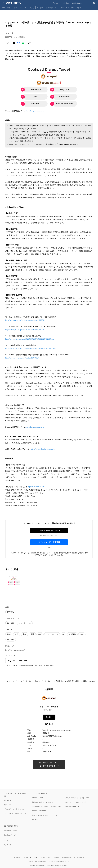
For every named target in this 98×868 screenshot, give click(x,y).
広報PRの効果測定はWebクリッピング (45, 815)
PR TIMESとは (9, 800)
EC (63, 634)
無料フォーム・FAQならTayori (75, 802)
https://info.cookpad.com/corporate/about (57, 730)
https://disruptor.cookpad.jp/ (35, 111)
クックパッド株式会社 (34, 681)
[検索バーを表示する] (94, 3)
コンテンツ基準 (45, 857)
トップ (6, 681)
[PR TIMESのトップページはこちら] (13, 3)
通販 (24, 634)
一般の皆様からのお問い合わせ (59, 861)
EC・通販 (11, 623)
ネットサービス (25, 623)
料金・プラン (9, 805)
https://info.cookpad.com (36, 487)
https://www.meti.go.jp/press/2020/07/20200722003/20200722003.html (30, 339)
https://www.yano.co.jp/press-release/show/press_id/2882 (25, 320)
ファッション (64, 8)
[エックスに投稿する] (14, 43)
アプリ (32, 8)
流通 (32, 634)
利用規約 (56, 857)
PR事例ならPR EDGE (72, 807)
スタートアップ (52, 634)
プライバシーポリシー (30, 857)
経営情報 (11, 612)
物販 (40, 634)
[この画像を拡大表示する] (14, 581)
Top (3, 8)
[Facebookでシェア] (18, 43)
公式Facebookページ (11, 830)
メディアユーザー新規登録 (49, 542)
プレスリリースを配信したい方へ (15, 813)
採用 (9, 634)
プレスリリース (17, 681)
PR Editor (35, 820)
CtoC (82, 634)
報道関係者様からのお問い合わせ (73, 857)
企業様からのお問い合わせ (37, 861)
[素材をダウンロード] (30, 43)
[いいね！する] (7, 43)
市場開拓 (11, 639)
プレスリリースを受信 (60, 3)
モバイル (23, 8)
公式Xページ (8, 840)
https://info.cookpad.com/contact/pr (43, 449)
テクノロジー (12, 8)
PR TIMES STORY (38, 798)
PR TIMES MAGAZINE (39, 811)
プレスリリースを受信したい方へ (15, 809)
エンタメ (40, 8)
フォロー (49, 717)
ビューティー (51, 8)
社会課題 (72, 634)
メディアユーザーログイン (49, 531)
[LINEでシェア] (23, 43)
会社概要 (17, 857)
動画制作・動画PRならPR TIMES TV (44, 802)
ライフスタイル (77, 8)
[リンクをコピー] (34, 43)
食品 (17, 634)
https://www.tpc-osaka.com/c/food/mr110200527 (22, 358)
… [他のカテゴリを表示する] (86, 7)
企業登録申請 (76, 3)
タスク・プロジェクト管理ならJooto (77, 798)
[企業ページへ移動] (49, 699)
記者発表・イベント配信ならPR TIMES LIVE (46, 807)
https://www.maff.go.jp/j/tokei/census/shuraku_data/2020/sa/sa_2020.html (31, 348)
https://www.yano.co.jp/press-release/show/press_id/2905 (25, 330)
